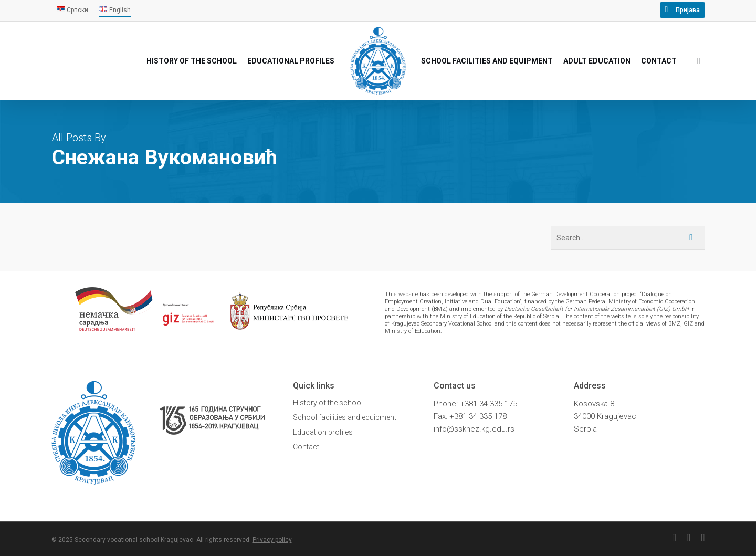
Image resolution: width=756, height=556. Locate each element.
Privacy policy (272, 540)
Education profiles (323, 432)
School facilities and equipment (345, 417)
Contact (306, 447)
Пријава (688, 10)
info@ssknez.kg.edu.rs (474, 429)
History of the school (328, 403)
